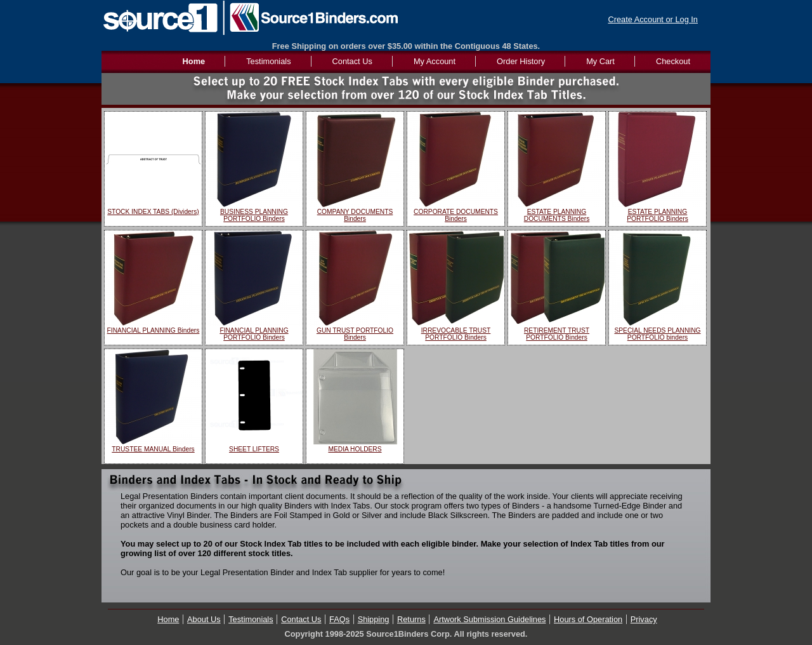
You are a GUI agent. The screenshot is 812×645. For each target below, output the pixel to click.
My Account (435, 61)
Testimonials (268, 61)
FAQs (339, 619)
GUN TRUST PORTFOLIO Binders (355, 334)
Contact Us (352, 61)
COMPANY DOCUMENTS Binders (355, 215)
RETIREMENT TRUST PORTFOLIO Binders (557, 334)
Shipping (374, 619)
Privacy (644, 619)
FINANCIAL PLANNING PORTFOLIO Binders (254, 334)
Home (168, 619)
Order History (521, 61)
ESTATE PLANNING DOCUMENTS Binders (557, 215)
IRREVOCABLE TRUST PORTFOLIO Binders (456, 334)
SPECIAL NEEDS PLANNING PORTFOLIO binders (657, 334)
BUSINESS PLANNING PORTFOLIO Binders (254, 215)
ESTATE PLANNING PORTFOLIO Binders (658, 215)
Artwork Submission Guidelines (489, 619)
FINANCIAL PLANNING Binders (154, 330)
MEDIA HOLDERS (355, 449)
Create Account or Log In (653, 19)
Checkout (673, 61)
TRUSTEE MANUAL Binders (153, 449)
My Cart (600, 61)
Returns (411, 619)
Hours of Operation (588, 619)
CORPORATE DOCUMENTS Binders (456, 215)
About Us (204, 619)
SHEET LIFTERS (254, 449)
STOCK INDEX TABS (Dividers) (153, 212)
